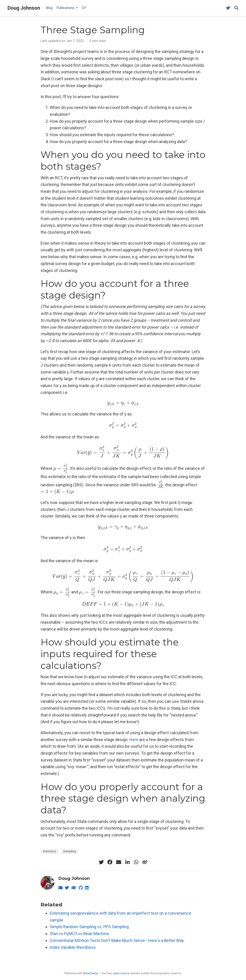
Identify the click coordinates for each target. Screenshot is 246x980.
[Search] (236, 8)
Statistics (49, 851)
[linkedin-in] (127, 862)
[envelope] (119, 862)
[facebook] (110, 862)
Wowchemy (91, 973)
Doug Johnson (24, 8)
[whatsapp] (136, 862)
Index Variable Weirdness (73, 947)
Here (134, 740)
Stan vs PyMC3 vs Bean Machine (79, 934)
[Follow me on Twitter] (228, 8)
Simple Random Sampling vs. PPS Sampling (89, 927)
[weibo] (145, 862)
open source (121, 973)
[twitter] (101, 862)
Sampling (70, 851)
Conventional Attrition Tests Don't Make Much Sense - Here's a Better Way (117, 940)
